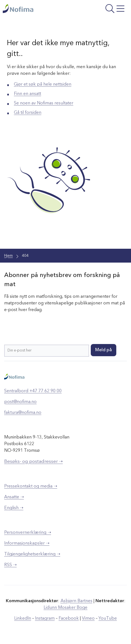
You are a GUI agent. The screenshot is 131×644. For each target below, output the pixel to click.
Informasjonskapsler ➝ (27, 543)
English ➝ (14, 508)
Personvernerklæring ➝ (28, 533)
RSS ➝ (10, 565)
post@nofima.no (20, 402)
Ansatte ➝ (14, 497)
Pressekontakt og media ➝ (31, 486)
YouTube (108, 619)
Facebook (69, 619)
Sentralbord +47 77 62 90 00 (33, 391)
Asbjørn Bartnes (76, 601)
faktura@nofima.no (23, 413)
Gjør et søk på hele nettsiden (43, 84)
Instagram (45, 619)
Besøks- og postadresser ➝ (33, 462)
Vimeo (88, 619)
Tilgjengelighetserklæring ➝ (32, 554)
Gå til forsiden (28, 113)
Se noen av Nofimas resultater (44, 103)
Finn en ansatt (27, 94)
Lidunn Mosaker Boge (65, 608)
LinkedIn (23, 619)
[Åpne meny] (104, 9)
